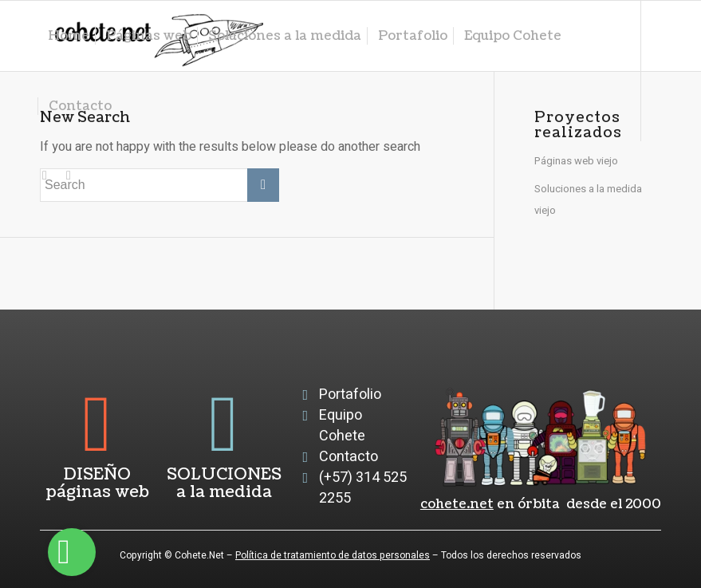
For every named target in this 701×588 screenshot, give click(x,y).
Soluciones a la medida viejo (588, 199)
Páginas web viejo (576, 161)
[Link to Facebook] (69, 176)
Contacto (349, 457)
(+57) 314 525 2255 (363, 488)
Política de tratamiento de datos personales (333, 555)
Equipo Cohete (342, 426)
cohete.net (457, 504)
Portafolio (350, 395)
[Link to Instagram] (45, 176)
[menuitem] (69, 36)
